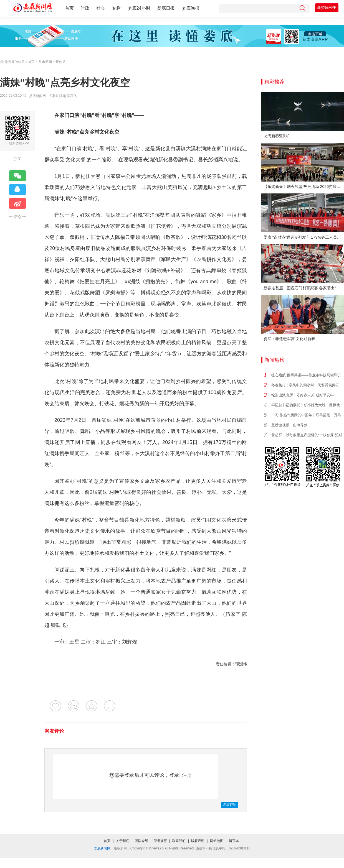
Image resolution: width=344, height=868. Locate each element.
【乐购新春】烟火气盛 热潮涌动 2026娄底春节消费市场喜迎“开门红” (304, 187)
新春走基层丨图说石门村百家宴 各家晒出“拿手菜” (304, 288)
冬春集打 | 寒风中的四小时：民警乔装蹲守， (307, 385)
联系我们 (179, 841)
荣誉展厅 (160, 841)
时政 (85, 8)
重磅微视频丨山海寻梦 (289, 425)
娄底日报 (166, 8)
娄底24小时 (139, 8)
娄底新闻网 (37, 96)
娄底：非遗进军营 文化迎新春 (289, 339)
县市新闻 (45, 62)
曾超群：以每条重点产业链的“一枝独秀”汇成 (307, 435)
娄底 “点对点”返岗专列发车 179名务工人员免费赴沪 (304, 237)
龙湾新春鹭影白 (277, 136)
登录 (174, 775)
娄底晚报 (191, 8)
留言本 (234, 841)
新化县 (60, 62)
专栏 (116, 8)
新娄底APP (327, 7)
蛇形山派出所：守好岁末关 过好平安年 (303, 395)
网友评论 (54, 731)
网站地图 (217, 841)
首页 (69, 8)
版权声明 (198, 841)
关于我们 (123, 841)
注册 (187, 775)
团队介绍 (141, 841)
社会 (101, 8)
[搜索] (302, 8)
